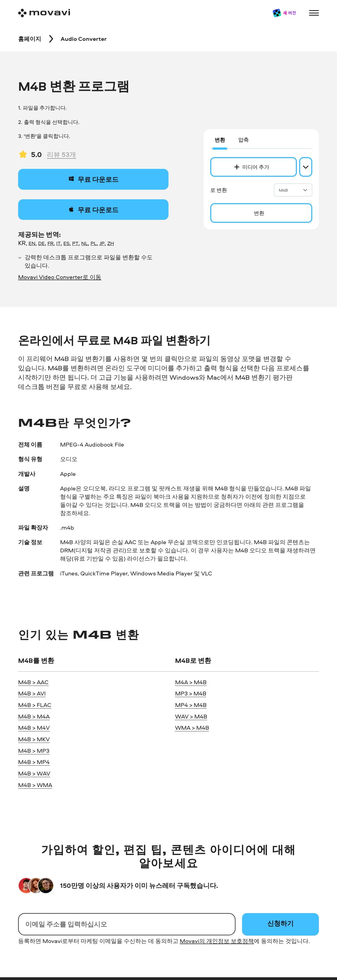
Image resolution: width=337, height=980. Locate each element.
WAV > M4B (191, 716)
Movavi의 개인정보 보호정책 (217, 941)
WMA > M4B (192, 728)
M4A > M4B (191, 682)
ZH (111, 243)
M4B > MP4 (34, 762)
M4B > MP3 (34, 751)
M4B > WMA (35, 785)
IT (58, 243)
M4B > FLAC (35, 705)
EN (32, 243)
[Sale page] (284, 13)
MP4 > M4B (191, 705)
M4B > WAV (34, 773)
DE (41, 243)
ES (66, 243)
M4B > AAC (33, 682)
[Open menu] (314, 13)
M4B (293, 190)
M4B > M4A (34, 716)
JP (102, 243)
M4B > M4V (34, 728)
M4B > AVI (32, 693)
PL (94, 243)
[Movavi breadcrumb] (30, 39)
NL (85, 243)
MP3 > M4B (191, 693)
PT (75, 243)
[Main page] (44, 13)
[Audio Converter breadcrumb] (84, 39)
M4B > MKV (34, 739)
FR (50, 243)
